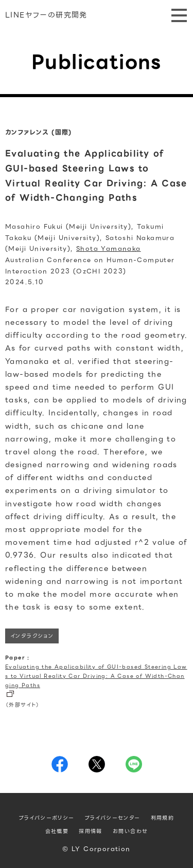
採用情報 (91, 831)
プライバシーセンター (113, 818)
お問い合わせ (130, 831)
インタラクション (32, 636)
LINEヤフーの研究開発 (46, 15)
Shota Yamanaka (109, 248)
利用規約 (163, 818)
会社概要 (57, 831)
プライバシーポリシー (47, 818)
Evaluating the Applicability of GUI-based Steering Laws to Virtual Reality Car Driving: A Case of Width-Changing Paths (96, 676)
